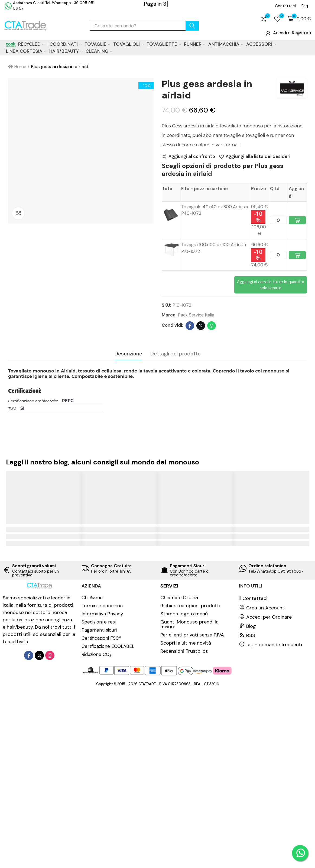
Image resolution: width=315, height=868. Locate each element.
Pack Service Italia (196, 315)
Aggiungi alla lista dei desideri (258, 157)
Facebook (190, 326)
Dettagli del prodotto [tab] (176, 354)
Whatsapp (212, 326)
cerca (192, 26)
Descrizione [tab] (128, 354)
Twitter (201, 326)
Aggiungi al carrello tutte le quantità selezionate (271, 285)
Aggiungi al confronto (192, 157)
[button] (285, 6)
